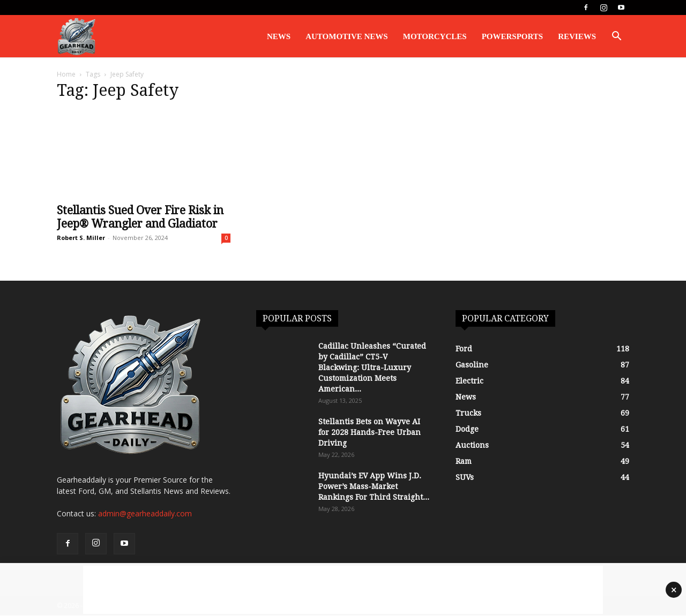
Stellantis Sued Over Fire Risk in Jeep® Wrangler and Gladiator (140, 217)
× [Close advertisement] (674, 590)
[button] (616, 37)
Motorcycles (435, 36)
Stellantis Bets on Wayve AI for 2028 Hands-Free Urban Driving (370, 432)
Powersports (513, 36)
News (279, 36)
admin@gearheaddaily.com (145, 513)
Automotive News (347, 36)
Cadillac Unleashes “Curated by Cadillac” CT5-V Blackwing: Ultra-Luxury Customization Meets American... (372, 367)
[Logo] (76, 37)
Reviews (577, 36)
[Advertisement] (343, 590)
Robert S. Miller (81, 238)
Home (66, 74)
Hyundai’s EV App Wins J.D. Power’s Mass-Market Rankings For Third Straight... (374, 486)
